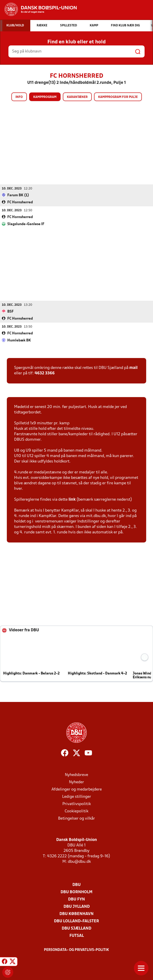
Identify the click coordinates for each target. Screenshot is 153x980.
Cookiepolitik (76, 811)
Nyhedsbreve (76, 775)
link (72, 499)
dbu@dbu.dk (79, 862)
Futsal (77, 936)
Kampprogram (45, 97)
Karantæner (77, 97)
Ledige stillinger (77, 797)
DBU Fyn (76, 899)
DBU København (76, 914)
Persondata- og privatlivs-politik (76, 950)
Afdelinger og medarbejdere (77, 789)
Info (19, 97)
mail (133, 368)
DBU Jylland (77, 907)
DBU (76, 885)
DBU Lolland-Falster (76, 921)
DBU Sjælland (76, 928)
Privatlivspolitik (77, 804)
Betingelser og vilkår (76, 818)
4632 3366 (45, 373)
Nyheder (76, 782)
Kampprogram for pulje (118, 97)
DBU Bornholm (76, 892)
